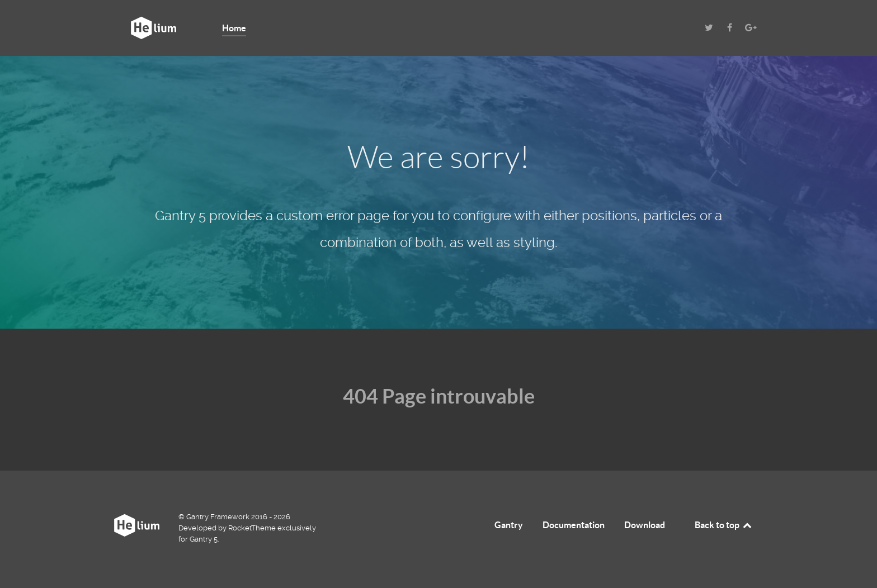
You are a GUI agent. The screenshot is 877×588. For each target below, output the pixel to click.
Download (645, 525)
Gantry (509, 525)
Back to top (724, 525)
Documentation (574, 525)
